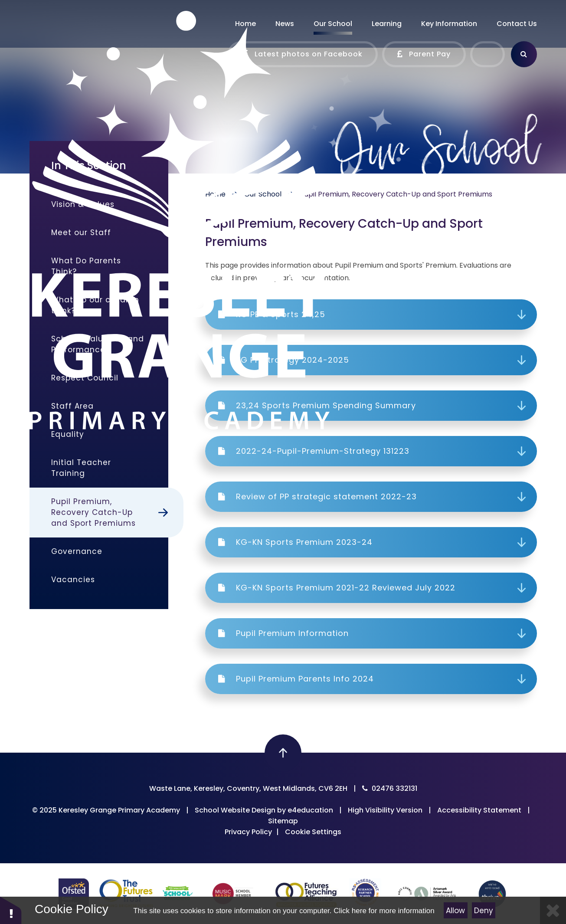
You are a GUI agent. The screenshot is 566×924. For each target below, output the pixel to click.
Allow (455, 911)
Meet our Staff (81, 233)
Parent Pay (424, 54)
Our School (263, 194)
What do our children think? (95, 305)
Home (215, 194)
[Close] (553, 910)
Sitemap (283, 821)
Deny (484, 911)
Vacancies (73, 580)
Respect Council (85, 378)
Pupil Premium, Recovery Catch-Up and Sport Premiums (396, 194)
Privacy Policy (248, 832)
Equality (68, 434)
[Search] (524, 54)
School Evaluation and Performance (98, 344)
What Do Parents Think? (86, 266)
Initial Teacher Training (81, 468)
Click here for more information (384, 911)
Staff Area (72, 406)
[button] (11, 910)
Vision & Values (83, 204)
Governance (77, 551)
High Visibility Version (385, 810)
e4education (310, 810)
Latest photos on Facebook (303, 54)
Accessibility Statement (479, 810)
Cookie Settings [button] (313, 832)
